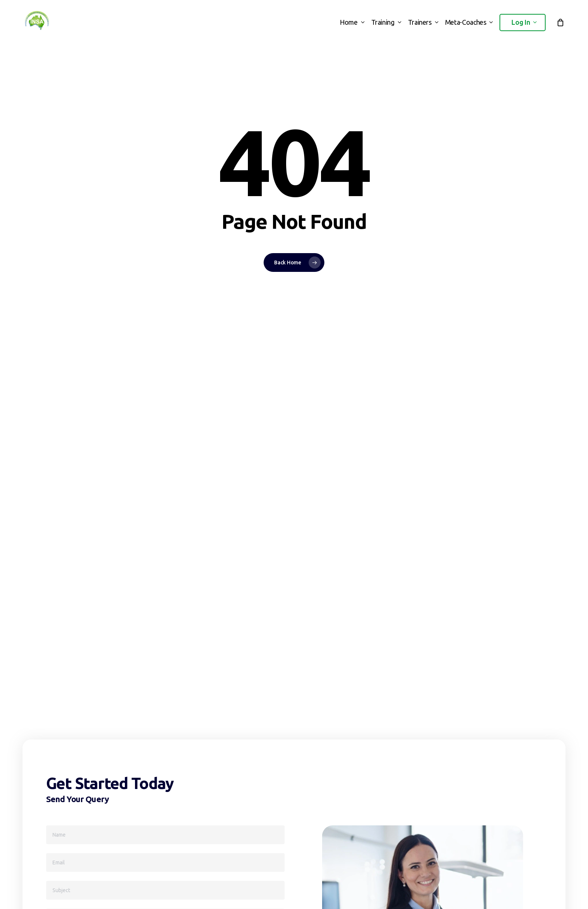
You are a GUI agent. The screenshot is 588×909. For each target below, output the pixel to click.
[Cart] (560, 22)
